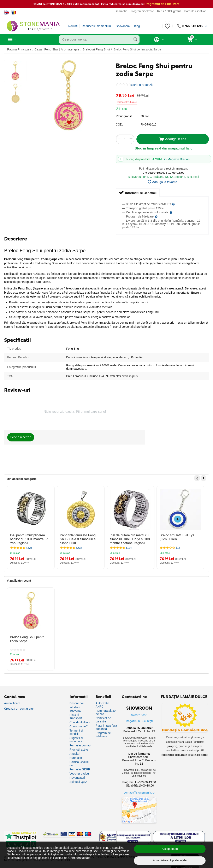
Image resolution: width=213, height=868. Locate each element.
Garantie (122, 11)
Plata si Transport (76, 713)
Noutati (73, 26)
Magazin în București (139, 718)
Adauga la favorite (162, 182)
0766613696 (139, 712)
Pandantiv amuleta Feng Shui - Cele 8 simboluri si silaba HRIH (80, 536)
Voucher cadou (79, 770)
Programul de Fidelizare (162, 4)
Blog (137, 26)
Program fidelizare (142, 11)
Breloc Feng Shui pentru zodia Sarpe (29, 637)
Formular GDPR (80, 766)
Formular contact (80, 742)
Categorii (23, 39)
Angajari (75, 750)
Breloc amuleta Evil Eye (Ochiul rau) (180, 536)
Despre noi (77, 700)
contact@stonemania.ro (139, 789)
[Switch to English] (7, 12)
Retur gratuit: (124, 116)
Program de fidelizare (103, 731)
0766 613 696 (191, 26)
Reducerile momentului (97, 26)
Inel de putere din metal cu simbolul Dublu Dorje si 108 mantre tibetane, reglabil (127, 538)
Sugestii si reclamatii (76, 736)
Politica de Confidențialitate (71, 858)
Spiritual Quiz (78, 778)
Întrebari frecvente (76, 706)
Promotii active (79, 746)
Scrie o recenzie (142, 84)
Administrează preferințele (170, 860)
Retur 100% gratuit (169, 11)
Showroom (123, 26)
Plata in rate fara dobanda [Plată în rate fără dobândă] (106, 724)
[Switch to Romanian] (14, 12)
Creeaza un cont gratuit (19, 705)
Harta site (76, 754)
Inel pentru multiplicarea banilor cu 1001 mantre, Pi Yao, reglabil (30, 536)
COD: (119, 124)
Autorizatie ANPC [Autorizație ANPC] (102, 702)
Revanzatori (77, 774)
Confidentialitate (80, 719)
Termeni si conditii (76, 729)
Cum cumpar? (79, 723)
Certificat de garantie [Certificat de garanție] (103, 716)
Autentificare (12, 700)
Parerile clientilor (195, 11)
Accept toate (170, 849)
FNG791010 (148, 124)
